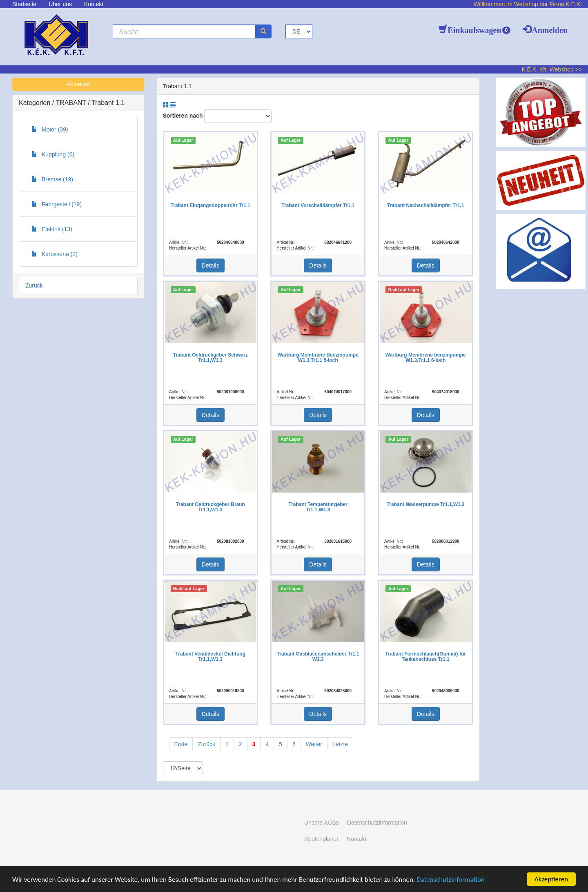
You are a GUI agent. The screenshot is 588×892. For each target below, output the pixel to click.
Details (210, 265)
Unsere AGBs (322, 823)
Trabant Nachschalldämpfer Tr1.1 (426, 205)
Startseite (24, 4)
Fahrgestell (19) (57, 204)
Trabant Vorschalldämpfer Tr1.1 (318, 205)
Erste (181, 744)
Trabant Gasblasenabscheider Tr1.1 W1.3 (318, 657)
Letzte (340, 744)
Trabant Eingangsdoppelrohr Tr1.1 (210, 205)
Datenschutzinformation (451, 880)
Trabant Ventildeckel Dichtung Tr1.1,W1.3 (210, 657)
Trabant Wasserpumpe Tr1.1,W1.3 (426, 504)
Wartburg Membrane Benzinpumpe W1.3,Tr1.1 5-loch (318, 358)
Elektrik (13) (52, 229)
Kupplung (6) (53, 154)
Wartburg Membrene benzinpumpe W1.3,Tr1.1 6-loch (426, 358)
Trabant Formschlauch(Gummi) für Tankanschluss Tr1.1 (426, 657)
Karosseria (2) (55, 254)
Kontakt (94, 4)
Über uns (60, 4)
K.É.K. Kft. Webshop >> (552, 69)
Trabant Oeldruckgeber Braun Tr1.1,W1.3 (210, 507)
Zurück (34, 285)
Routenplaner (321, 839)
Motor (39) (50, 129)
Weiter (314, 744)
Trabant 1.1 (108, 103)
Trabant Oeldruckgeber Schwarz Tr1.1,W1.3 (210, 358)
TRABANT (72, 103)
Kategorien (36, 103)
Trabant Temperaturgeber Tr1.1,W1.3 (318, 507)
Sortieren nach (183, 116)
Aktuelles (78, 84)
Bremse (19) (52, 179)
